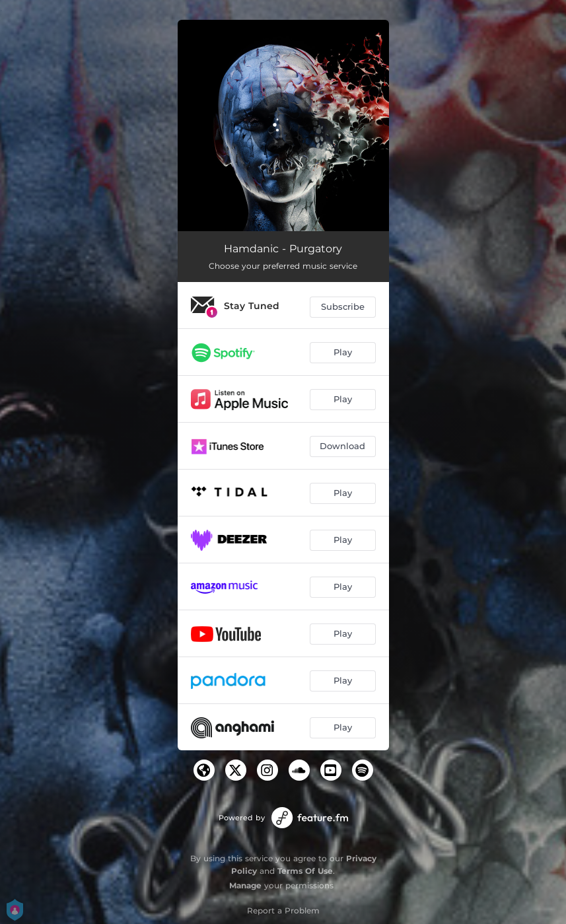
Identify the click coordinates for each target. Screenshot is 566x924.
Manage (245, 885)
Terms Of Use (305, 871)
